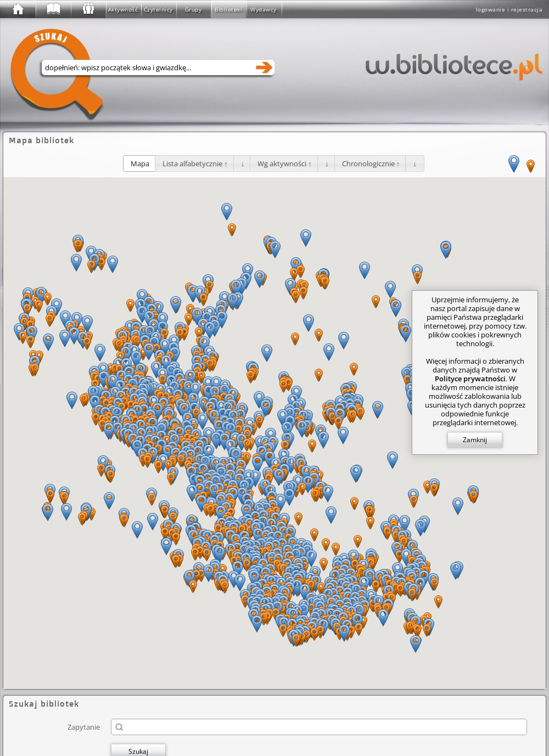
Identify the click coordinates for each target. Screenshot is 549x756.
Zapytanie (84, 727)
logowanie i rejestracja (509, 9)
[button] (140, 163)
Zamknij (475, 440)
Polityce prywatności (470, 379)
